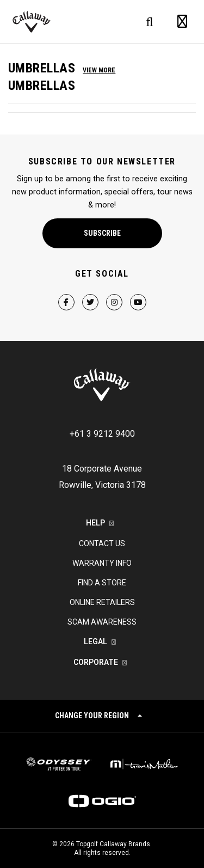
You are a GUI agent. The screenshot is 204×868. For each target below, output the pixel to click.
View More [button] (99, 70)
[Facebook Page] (66, 293)
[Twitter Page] (90, 293)
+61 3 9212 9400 (102, 434)
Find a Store (102, 583)
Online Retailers (102, 602)
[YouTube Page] (138, 293)
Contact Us (102, 543)
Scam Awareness (102, 622)
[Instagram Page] (114, 293)
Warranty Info (102, 563)
